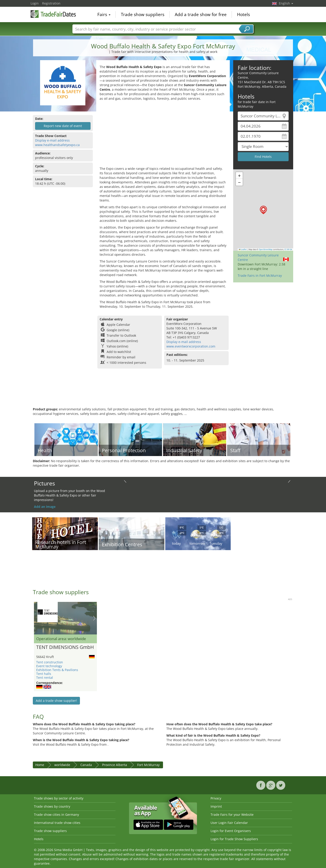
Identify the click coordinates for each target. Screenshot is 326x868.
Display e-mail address (52, 140)
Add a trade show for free (201, 14)
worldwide (62, 765)
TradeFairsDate (53, 14)
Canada (86, 765)
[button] (263, 210)
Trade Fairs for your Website (232, 815)
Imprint (216, 806)
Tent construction (50, 662)
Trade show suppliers (143, 14)
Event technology (49, 666)
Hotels (243, 14)
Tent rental (45, 678)
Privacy (216, 798)
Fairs (104, 14)
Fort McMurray (148, 765)
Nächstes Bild (94, 618)
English (286, 3)
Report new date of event (63, 126)
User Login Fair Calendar (229, 823)
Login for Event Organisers (231, 831)
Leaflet (243, 249)
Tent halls (44, 674)
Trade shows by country (52, 806)
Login (35, 3)
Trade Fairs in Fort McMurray (260, 276)
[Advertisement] (163, 135)
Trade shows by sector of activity (59, 798)
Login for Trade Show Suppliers (234, 839)
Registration (51, 3)
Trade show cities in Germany (56, 815)
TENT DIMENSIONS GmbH (65, 647)
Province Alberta (115, 765)
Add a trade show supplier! (56, 701)
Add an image (45, 507)
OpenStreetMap (266, 249)
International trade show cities (57, 823)
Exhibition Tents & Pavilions (57, 670)
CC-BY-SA (288, 249)
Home (40, 765)
